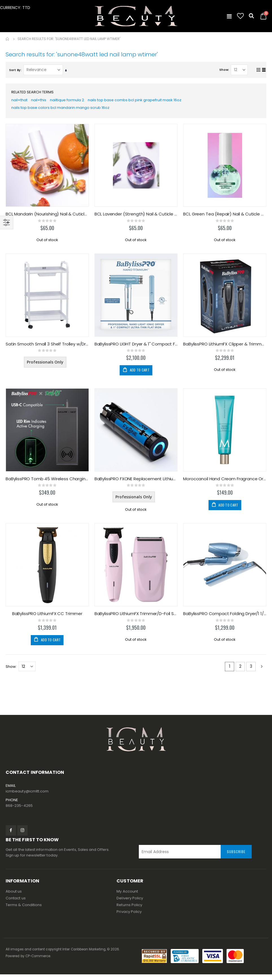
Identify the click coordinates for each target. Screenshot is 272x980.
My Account (127, 897)
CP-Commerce (38, 962)
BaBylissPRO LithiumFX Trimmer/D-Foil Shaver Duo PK (136, 619)
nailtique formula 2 (72, 101)
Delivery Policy (130, 904)
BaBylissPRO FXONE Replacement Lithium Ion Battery (136, 483)
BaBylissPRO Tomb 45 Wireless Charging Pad (47, 483)
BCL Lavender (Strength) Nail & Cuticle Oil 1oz (136, 217)
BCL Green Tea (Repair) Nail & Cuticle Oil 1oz (225, 217)
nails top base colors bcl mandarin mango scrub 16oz (64, 110)
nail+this (41, 101)
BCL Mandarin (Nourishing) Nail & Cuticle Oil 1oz (47, 217)
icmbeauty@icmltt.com (27, 797)
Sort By (15, 70)
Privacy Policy (129, 917)
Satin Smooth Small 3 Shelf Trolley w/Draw (47, 348)
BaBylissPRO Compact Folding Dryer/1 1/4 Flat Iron (225, 619)
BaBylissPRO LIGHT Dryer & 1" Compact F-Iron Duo (136, 348)
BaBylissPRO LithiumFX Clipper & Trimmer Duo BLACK (225, 348)
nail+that (20, 101)
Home (8, 39)
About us (14, 897)
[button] (240, 16)
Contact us (16, 904)
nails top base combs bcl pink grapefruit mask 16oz (145, 101)
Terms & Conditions (24, 910)
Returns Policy (129, 910)
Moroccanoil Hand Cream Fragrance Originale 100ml (225, 483)
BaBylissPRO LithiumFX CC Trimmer (47, 619)
